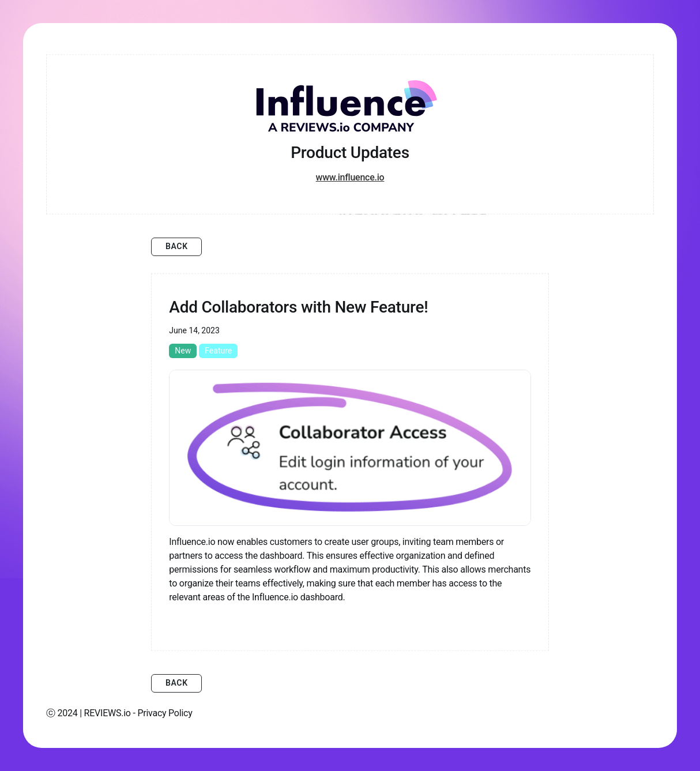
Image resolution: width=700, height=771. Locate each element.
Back (177, 246)
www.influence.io (350, 177)
